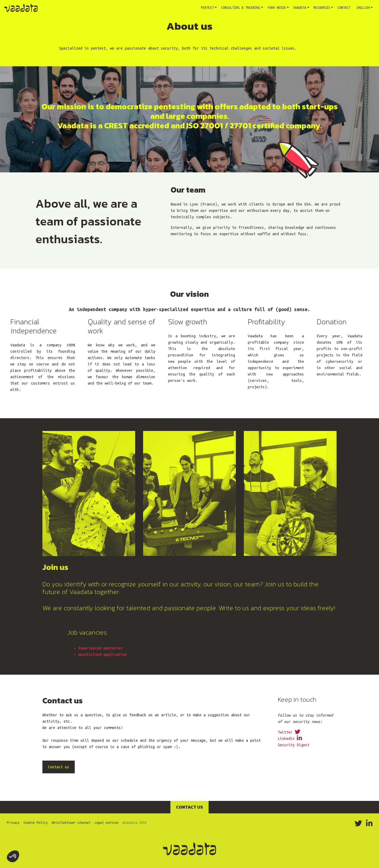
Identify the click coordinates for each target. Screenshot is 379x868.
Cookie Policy (35, 822)
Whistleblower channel (71, 822)
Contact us (189, 807)
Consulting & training (241, 7)
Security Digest (294, 745)
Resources (322, 7)
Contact (344, 7)
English (362, 7)
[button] (13, 856)
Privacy (13, 822)
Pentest (210, 7)
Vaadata (300, 7)
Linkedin (290, 739)
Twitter (289, 732)
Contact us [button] (59, 767)
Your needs (277, 7)
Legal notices (106, 822)
